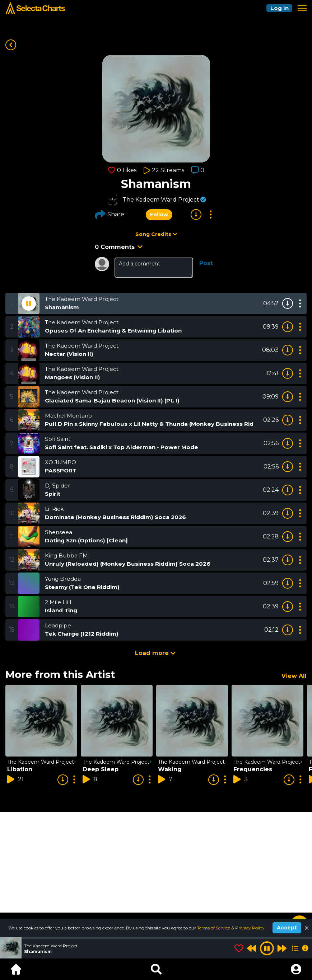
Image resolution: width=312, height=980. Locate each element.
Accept (287, 928)
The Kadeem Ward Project (161, 200)
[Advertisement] (156, 862)
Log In (278, 8)
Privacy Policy (250, 928)
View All (294, 676)
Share (110, 215)
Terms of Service (214, 928)
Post (206, 263)
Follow (159, 215)
